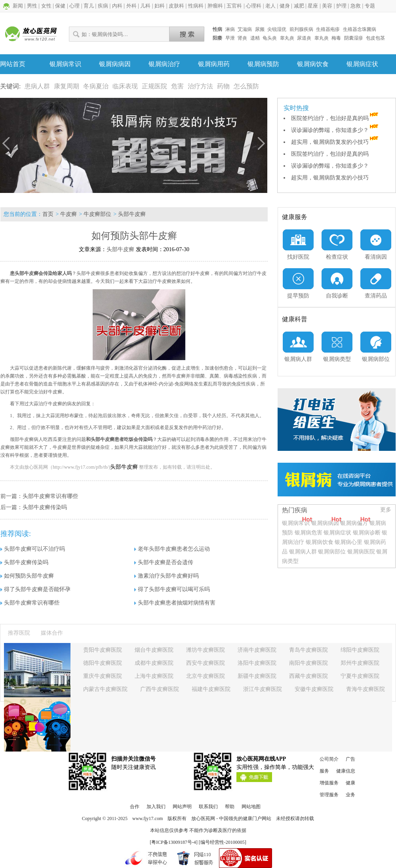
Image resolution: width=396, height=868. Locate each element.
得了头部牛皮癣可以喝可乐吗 (172, 589)
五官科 (234, 6)
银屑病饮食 (313, 64)
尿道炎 (304, 38)
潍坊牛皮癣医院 (206, 650)
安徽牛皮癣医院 (314, 689)
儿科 (145, 6)
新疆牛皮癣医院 (257, 676)
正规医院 (154, 86)
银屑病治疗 (164, 64)
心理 (74, 6)
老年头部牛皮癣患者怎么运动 (172, 549)
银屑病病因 (115, 64)
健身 (285, 6)
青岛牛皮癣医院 (308, 650)
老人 (270, 6)
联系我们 (208, 807)
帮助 (230, 807)
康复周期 (67, 86)
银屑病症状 (362, 64)
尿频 (260, 29)
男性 (32, 6)
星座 (313, 6)
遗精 (255, 38)
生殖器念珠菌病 (360, 29)
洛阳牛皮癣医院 (257, 663)
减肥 (299, 6)
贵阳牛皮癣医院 (103, 650)
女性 (46, 6)
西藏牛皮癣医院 (308, 676)
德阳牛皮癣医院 (103, 663)
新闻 (18, 6)
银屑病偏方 (354, 523)
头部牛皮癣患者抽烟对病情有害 (175, 603)
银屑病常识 (65, 64)
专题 (370, 6)
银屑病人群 (304, 552)
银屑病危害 (308, 533)
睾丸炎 (287, 38)
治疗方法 (200, 86)
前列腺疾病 (301, 29)
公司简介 (329, 759)
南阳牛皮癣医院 (308, 663)
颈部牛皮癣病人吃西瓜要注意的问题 (48, 439)
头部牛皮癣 (132, 214)
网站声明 (182, 807)
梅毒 (336, 38)
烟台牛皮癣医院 (154, 650)
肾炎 (242, 38)
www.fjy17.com (148, 818)
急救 (356, 6)
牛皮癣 (69, 214)
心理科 (254, 6)
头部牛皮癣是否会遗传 (164, 562)
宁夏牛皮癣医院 (360, 676)
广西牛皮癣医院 (160, 689)
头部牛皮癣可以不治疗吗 (33, 549)
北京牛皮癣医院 (206, 676)
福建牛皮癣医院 (211, 689)
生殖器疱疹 (328, 29)
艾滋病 (245, 29)
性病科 (196, 6)
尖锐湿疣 (277, 29)
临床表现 (125, 86)
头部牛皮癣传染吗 (45, 507)
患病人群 (37, 86)
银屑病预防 (263, 64)
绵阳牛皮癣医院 (360, 650)
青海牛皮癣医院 (366, 689)
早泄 (230, 38)
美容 (327, 6)
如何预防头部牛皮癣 (27, 576)
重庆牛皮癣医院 (103, 676)
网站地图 (251, 807)
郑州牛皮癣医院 (360, 663)
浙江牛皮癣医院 (263, 689)
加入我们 (156, 807)
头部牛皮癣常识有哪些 (50, 496)
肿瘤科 (215, 6)
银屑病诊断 (367, 533)
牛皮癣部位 (97, 214)
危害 (177, 86)
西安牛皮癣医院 (206, 663)
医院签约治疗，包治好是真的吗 (335, 118)
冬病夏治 (96, 86)
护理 (341, 6)
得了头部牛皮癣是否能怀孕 (35, 589)
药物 (223, 86)
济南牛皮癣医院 (257, 650)
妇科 (160, 6)
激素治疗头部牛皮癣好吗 (167, 576)
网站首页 (13, 64)
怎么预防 (246, 86)
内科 (117, 6)
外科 (131, 6)
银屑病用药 (214, 64)
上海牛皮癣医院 (154, 676)
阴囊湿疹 (354, 38)
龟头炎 (270, 38)
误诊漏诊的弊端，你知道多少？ (335, 130)
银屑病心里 (348, 542)
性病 (217, 29)
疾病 (103, 6)
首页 (48, 214)
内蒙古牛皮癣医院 (105, 689)
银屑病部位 (332, 552)
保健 (60, 6)
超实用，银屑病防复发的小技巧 (335, 142)
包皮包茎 (375, 38)
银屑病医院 (361, 552)
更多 (386, 510)
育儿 (89, 6)
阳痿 (217, 38)
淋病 (230, 29)
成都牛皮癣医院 (154, 663)
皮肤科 (176, 6)
